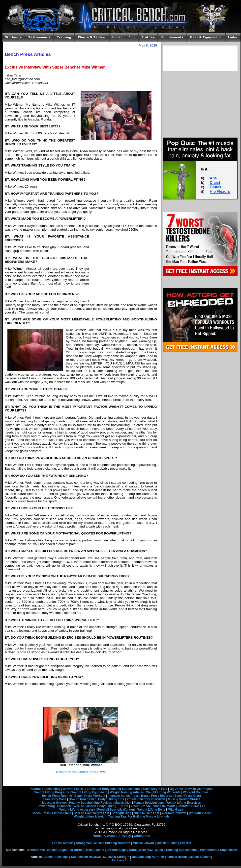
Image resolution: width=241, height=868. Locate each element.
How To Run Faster (82, 799)
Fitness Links (62, 813)
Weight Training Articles (127, 792)
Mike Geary (176, 810)
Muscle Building (201, 857)
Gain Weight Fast (155, 789)
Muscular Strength (116, 857)
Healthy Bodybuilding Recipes (91, 803)
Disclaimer (142, 836)
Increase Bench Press (123, 796)
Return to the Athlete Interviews (81, 772)
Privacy (125, 836)
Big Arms (176, 789)
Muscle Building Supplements (176, 850)
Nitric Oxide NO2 (141, 850)
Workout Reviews (174, 813)
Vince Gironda (141, 806)
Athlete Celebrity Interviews (146, 799)
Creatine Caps (117, 850)
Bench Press (41, 813)
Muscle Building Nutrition (112, 843)
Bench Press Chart (188, 796)
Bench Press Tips (56, 857)
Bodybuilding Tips (111, 799)
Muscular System (54, 803)
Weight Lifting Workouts (163, 792)
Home (97, 836)
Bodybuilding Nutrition (148, 857)
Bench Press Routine (57, 796)
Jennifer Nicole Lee (192, 806)
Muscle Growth (143, 843)
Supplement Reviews (86, 857)
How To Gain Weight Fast (91, 813)
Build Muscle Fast (147, 813)
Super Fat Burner (71, 850)
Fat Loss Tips (121, 860)
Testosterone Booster (42, 850)
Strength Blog (121, 813)
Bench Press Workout (90, 796)
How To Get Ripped (199, 789)
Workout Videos (200, 813)
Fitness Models (63, 843)
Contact (111, 836)
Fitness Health (177, 857)
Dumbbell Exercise (71, 806)
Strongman (84, 843)
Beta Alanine (95, 850)
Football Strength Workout (116, 810)
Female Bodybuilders (149, 803)
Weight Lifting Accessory (77, 810)
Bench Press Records (156, 796)
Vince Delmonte (164, 806)
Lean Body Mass (55, 799)
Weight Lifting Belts (151, 810)
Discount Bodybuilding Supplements (115, 789)
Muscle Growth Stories (184, 799)
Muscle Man (123, 803)
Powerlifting (46, 806)
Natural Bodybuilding (45, 789)
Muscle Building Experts (174, 843)
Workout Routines (196, 792)
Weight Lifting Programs (52, 792)
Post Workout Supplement (219, 850)
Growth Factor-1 (75, 789)
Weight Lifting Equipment (89, 792)
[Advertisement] (123, 268)
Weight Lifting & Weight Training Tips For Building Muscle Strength (121, 817)
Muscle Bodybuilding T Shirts (107, 806)
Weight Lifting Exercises (184, 803)
